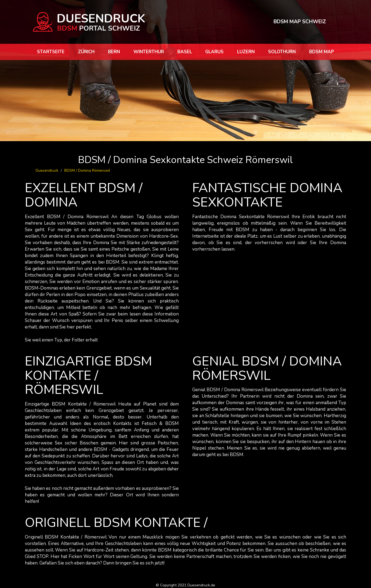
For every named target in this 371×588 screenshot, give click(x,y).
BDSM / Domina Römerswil (87, 170)
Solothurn (282, 52)
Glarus (214, 52)
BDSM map (322, 52)
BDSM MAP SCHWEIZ (300, 22)
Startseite (51, 52)
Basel (185, 52)
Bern (114, 52)
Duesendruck (47, 170)
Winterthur (149, 52)
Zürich (86, 52)
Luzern (246, 52)
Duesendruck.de (201, 585)
